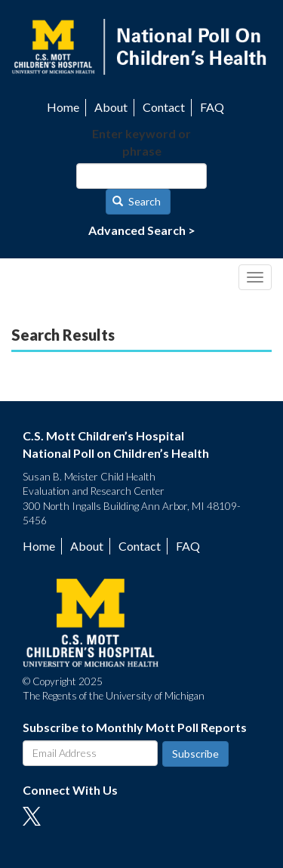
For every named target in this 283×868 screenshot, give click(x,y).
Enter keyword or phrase (141, 142)
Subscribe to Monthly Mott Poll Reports (135, 727)
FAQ (212, 107)
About (111, 107)
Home (63, 107)
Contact (164, 107)
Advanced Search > (142, 230)
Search (137, 201)
